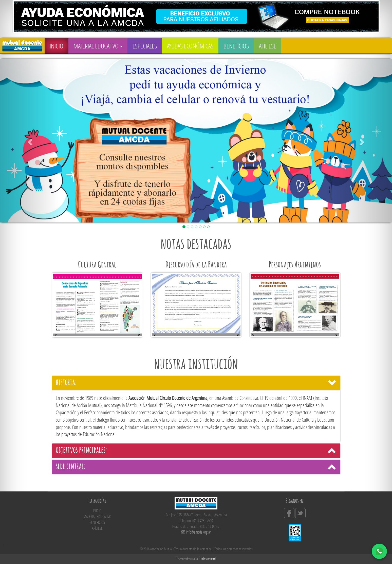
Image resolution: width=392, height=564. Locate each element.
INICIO (57, 46)
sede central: (71, 467)
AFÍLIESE (268, 46)
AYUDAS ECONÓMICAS (190, 46)
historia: (66, 383)
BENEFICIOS (236, 46)
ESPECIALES (145, 46)
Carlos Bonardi (208, 559)
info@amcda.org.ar (198, 532)
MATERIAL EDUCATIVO (98, 46)
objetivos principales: (81, 451)
